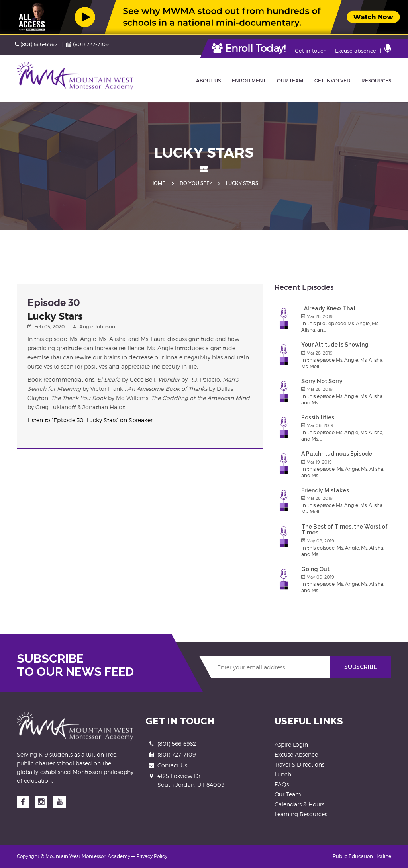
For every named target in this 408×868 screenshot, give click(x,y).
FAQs (282, 784)
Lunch (283, 774)
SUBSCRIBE (361, 667)
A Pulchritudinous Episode (337, 454)
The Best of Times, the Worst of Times (344, 530)
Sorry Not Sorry (322, 381)
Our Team (288, 794)
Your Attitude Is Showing (335, 345)
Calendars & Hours (299, 804)
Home (158, 183)
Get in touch (311, 51)
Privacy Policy (152, 856)
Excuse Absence (296, 754)
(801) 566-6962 (36, 44)
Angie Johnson (97, 327)
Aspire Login (291, 744)
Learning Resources (301, 814)
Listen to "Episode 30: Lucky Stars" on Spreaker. (91, 420)
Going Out (315, 569)
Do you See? (196, 183)
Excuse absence (356, 51)
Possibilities (318, 417)
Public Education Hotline (362, 856)
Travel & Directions (299, 764)
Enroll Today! (249, 48)
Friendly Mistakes (325, 490)
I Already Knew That (329, 308)
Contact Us (172, 765)
